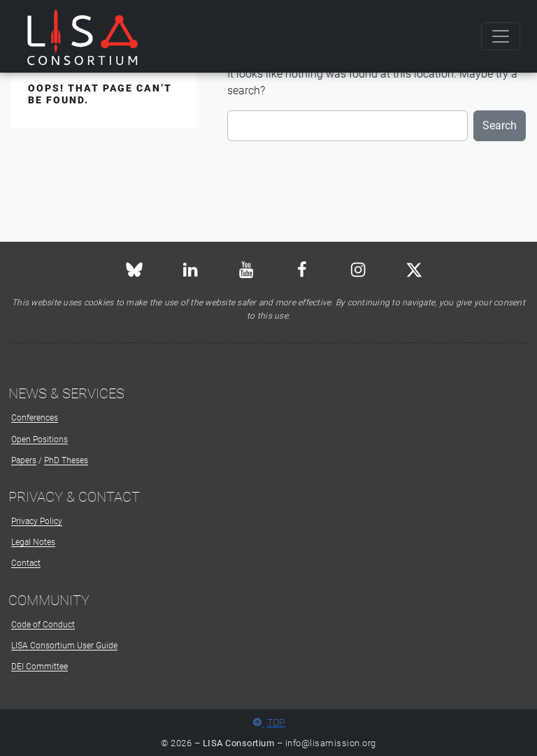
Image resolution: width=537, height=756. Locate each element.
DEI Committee (40, 667)
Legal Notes (33, 542)
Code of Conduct (43, 625)
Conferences (35, 418)
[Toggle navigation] (501, 36)
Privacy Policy (37, 521)
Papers (24, 460)
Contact (26, 563)
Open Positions (40, 439)
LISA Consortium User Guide (64, 646)
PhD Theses (66, 460)
